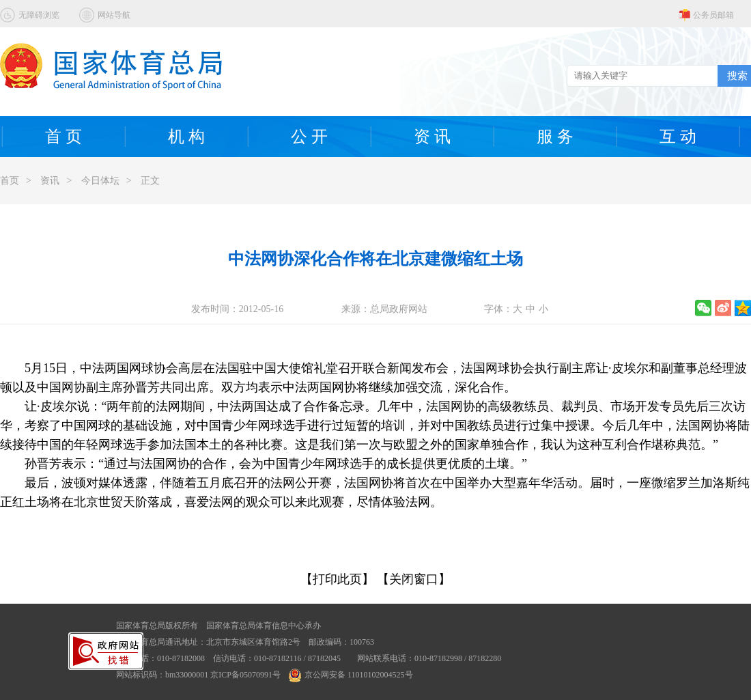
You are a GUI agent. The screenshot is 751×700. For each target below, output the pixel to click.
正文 (150, 181)
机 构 (186, 137)
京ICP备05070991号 (245, 675)
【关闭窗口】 (414, 579)
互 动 (678, 137)
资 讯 (432, 137)
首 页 (63, 137)
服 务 (555, 137)
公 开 (309, 137)
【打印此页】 (337, 579)
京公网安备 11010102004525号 (351, 675)
